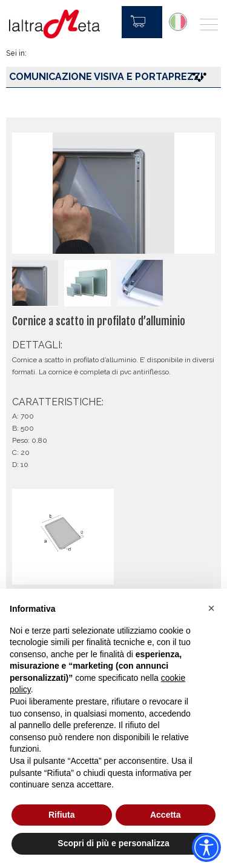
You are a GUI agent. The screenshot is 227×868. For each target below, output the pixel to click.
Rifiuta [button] (62, 815)
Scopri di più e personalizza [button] (113, 843)
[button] (211, 608)
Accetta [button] (166, 815)
